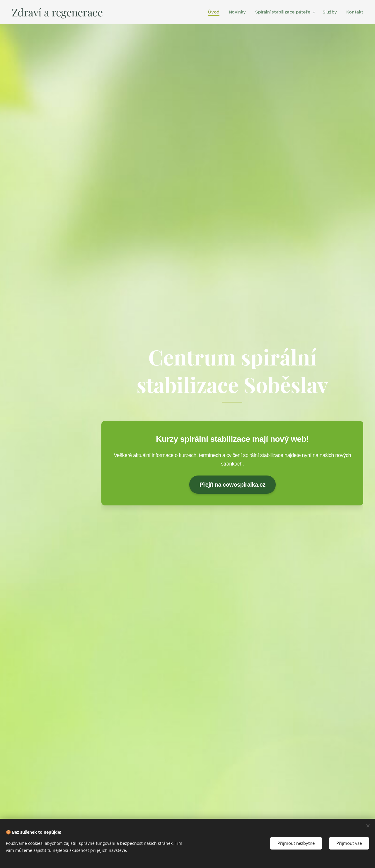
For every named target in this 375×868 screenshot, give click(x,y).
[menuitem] (210, 12)
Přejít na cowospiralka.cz (232, 484)
